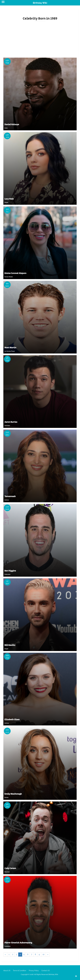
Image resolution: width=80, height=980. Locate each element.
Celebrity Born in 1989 (40, 19)
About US (7, 971)
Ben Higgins (10, 571)
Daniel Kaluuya (12, 125)
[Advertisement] (40, 39)
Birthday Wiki (40, 3)
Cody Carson (10, 868)
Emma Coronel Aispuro (15, 273)
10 (44, 954)
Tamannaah (10, 496)
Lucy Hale (9, 199)
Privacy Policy (34, 971)
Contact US (45, 971)
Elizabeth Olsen (12, 720)
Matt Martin (10, 348)
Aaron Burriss (11, 422)
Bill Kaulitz (10, 645)
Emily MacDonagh (13, 794)
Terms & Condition (20, 971)
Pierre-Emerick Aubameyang (18, 943)
